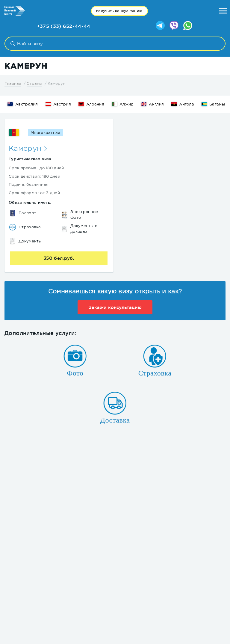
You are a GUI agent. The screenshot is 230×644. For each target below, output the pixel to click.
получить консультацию (119, 11)
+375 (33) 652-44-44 (64, 26)
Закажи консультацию (115, 307)
